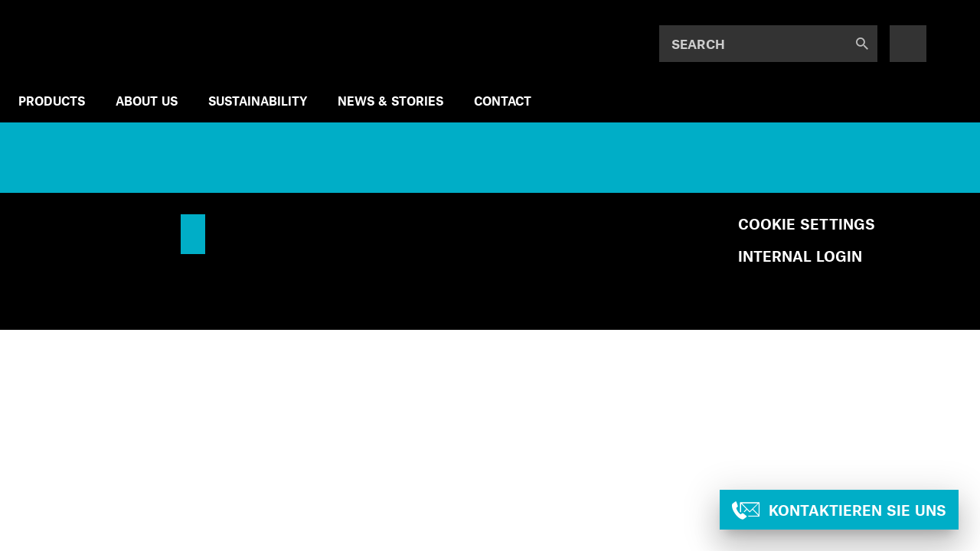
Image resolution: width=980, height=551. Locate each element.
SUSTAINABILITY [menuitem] (258, 101)
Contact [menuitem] (503, 101)
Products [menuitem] (52, 101)
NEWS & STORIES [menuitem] (390, 101)
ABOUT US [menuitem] (147, 101)
